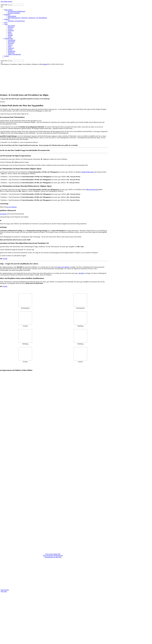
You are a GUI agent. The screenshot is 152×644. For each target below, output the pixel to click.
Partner (57, 560)
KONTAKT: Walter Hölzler (53, 586)
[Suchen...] (16, 5)
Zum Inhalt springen (6, 1)
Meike (45, 64)
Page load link (5, 590)
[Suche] (2, 7)
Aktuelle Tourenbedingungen (45, 560)
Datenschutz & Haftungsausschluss (57, 562)
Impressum (42, 562)
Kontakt (5, 259)
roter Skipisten (12, 207)
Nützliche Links (65, 560)
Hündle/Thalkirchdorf (88, 172)
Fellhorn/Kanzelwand (91, 190)
